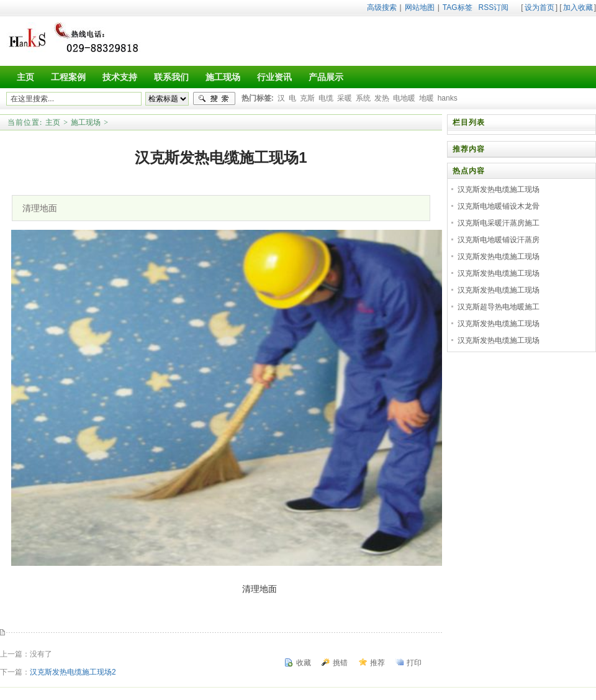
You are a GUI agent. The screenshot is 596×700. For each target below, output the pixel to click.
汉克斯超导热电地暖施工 (499, 307)
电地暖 (404, 98)
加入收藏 (578, 7)
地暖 (427, 98)
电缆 (326, 98)
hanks (448, 98)
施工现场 (86, 122)
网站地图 (420, 7)
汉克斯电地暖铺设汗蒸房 (499, 240)
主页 (53, 122)
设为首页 (540, 7)
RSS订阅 (494, 7)
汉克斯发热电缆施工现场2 (73, 672)
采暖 (345, 98)
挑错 (340, 663)
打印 (414, 663)
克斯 (307, 98)
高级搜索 (382, 7)
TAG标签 (458, 7)
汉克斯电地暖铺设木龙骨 (499, 206)
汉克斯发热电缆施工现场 (499, 189)
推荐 (377, 663)
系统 (363, 98)
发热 (382, 98)
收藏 (304, 663)
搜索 (214, 99)
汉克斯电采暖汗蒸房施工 (499, 223)
